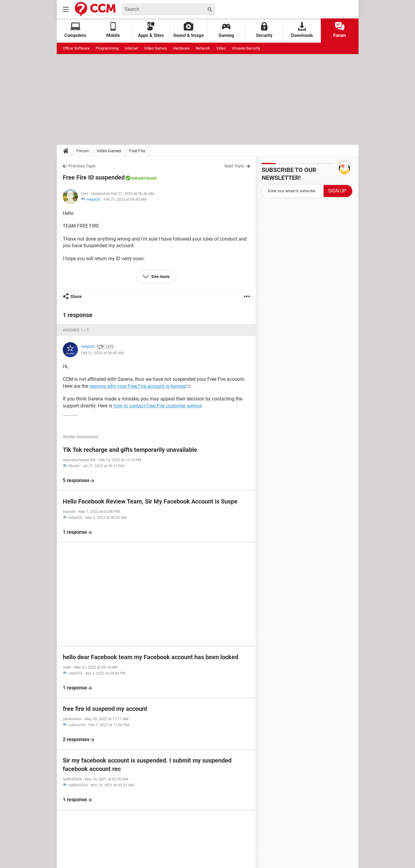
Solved (137, 178)
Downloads (302, 30)
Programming (107, 48)
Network (203, 48)
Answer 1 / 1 (76, 330)
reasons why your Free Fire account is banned (138, 386)
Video (221, 48)
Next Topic (234, 166)
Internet (131, 48)
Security (264, 30)
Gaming (226, 30)
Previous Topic (82, 166)
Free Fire (137, 151)
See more (160, 277)
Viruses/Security (246, 48)
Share (76, 296)
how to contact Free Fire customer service (158, 406)
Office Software (76, 48)
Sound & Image (188, 30)
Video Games (155, 48)
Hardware (181, 48)
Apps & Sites (151, 30)
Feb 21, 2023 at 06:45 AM (125, 199)
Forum (340, 30)
